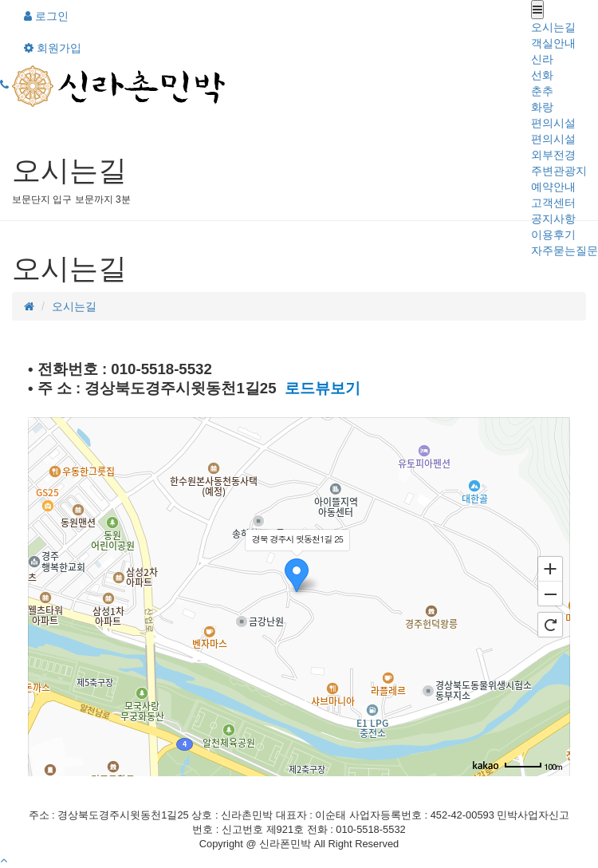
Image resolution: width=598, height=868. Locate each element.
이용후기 (553, 235)
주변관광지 (559, 171)
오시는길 (553, 27)
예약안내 (553, 187)
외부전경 (553, 155)
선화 (542, 75)
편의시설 (553, 123)
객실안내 (553, 43)
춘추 (542, 91)
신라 (542, 59)
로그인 (46, 16)
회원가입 (53, 48)
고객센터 (553, 203)
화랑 (542, 107)
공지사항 (553, 219)
